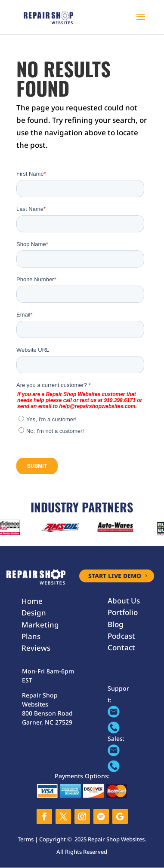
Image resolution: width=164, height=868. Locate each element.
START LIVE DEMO (115, 576)
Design (34, 613)
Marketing (40, 625)
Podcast (121, 636)
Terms (26, 839)
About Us (124, 601)
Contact (121, 647)
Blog (116, 624)
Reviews (36, 648)
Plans (31, 636)
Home (32, 601)
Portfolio (123, 612)
